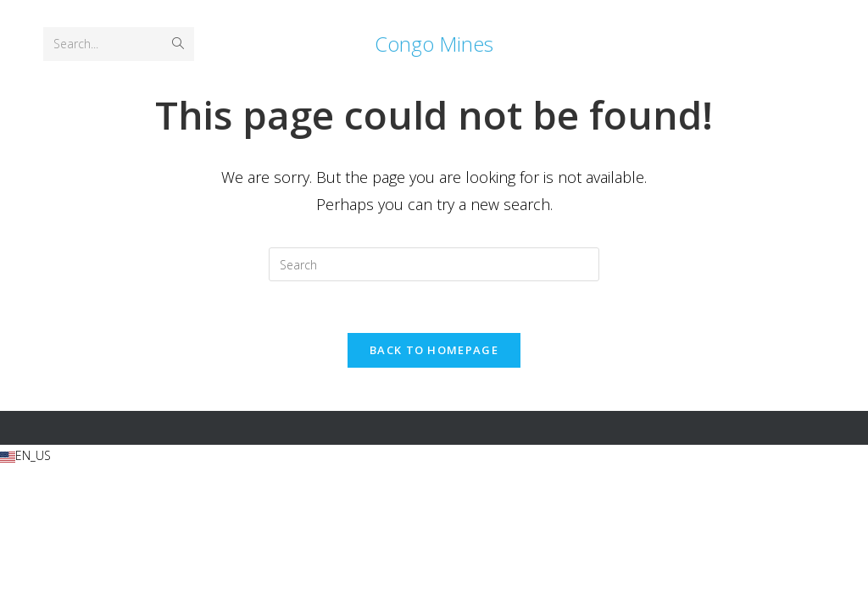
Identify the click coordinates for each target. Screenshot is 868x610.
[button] (434, 455)
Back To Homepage (434, 350)
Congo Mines (434, 44)
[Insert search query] (434, 264)
